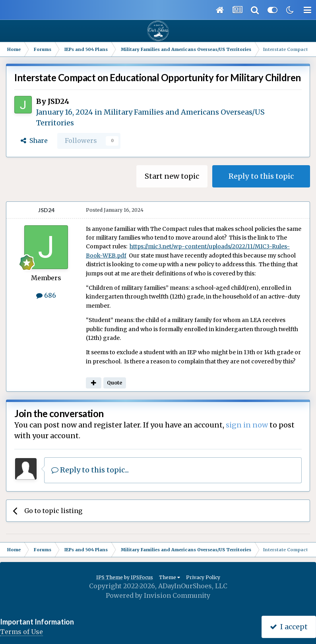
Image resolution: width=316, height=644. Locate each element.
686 (46, 295)
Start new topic (172, 176)
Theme (170, 577)
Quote (114, 383)
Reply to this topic (261, 176)
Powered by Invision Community (158, 595)
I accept (289, 627)
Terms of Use (21, 632)
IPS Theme (110, 577)
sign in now (247, 425)
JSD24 (58, 101)
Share (34, 141)
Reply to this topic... (90, 470)
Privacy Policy (203, 577)
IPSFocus (142, 577)
